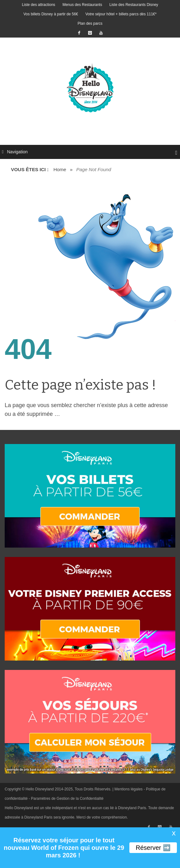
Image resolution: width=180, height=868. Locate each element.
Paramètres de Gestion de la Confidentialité (67, 799)
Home (60, 169)
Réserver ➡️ (153, 848)
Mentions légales (128, 789)
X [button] (174, 834)
